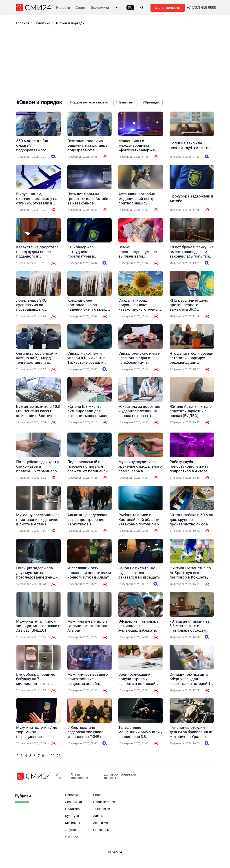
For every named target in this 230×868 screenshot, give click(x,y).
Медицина (73, 823)
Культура (72, 816)
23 (59, 756)
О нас (58, 776)
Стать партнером (168, 8)
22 (52, 756)
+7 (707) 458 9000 (201, 8)
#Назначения (125, 102)
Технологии (102, 809)
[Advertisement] (115, 63)
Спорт (80, 8)
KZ (142, 8)
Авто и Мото (102, 823)
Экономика (100, 8)
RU (130, 8)
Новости (63, 8)
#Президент (152, 102)
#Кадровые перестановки (89, 102)
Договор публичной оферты (118, 776)
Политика (42, 23)
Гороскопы (101, 830)
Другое (70, 830)
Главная (23, 23)
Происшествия (104, 802)
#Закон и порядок (70, 23)
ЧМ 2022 (72, 837)
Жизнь (98, 816)
